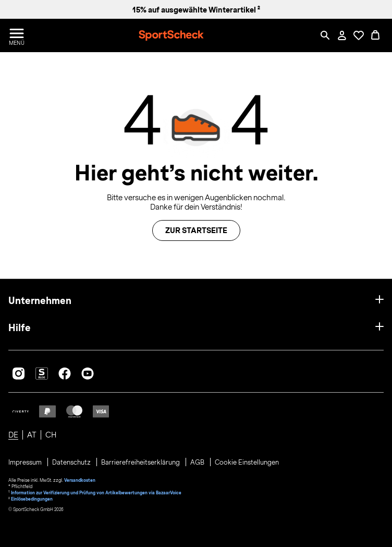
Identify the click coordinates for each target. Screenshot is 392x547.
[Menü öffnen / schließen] (17, 35)
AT (32, 435)
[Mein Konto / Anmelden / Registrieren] (342, 35)
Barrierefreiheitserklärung (141, 463)
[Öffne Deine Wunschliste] (359, 35)
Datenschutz (72, 463)
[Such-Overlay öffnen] (325, 35)
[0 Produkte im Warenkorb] (375, 35)
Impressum (26, 463)
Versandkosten (80, 480)
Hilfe (20, 328)
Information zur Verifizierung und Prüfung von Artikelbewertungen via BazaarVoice (96, 493)
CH (51, 435)
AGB (198, 463)
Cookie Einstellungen (247, 463)
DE (13, 435)
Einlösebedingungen (32, 499)
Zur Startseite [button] (196, 230)
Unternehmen (40, 301)
